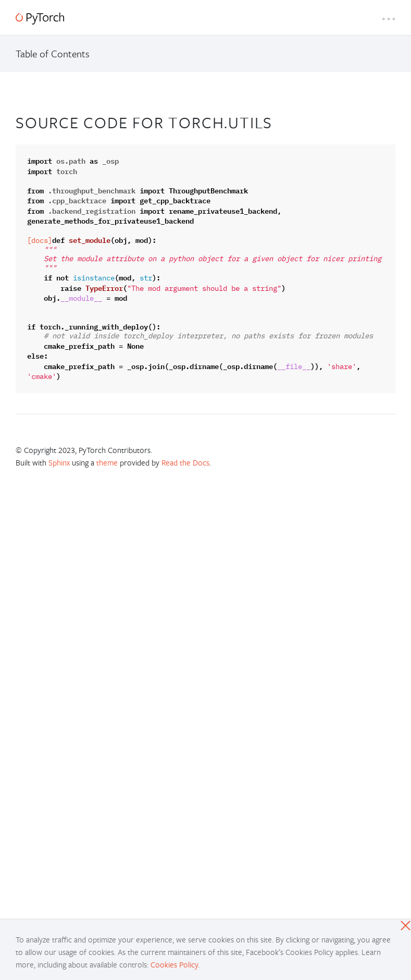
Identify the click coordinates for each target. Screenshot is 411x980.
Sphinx (59, 462)
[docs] (40, 240)
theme (107, 462)
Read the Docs (185, 462)
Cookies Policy (174, 964)
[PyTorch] (40, 19)
